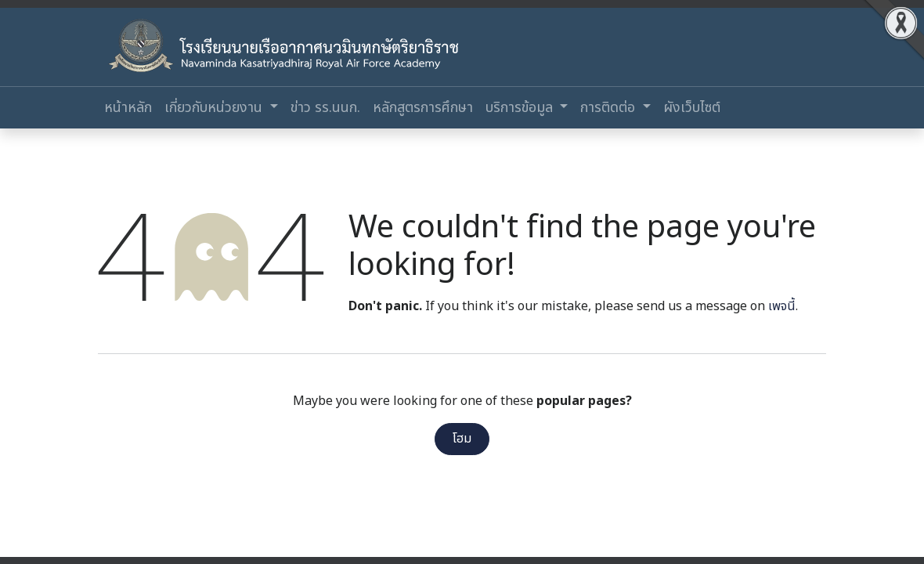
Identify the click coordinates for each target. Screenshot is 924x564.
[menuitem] (128, 108)
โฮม (462, 439)
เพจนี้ (782, 306)
